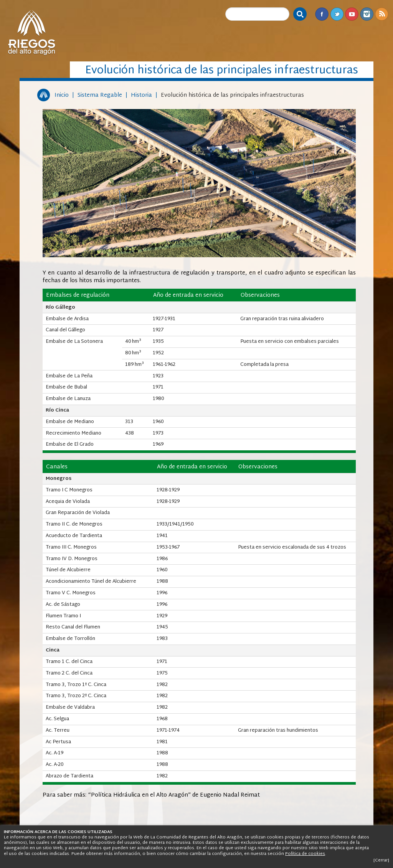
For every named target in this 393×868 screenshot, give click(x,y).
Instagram (367, 14)
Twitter (337, 14)
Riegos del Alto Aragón (31, 33)
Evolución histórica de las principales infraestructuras (232, 95)
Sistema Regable (100, 95)
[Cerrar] (381, 860)
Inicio (62, 95)
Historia (141, 95)
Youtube (352, 14)
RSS (382, 14)
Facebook (322, 14)
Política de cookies (305, 854)
